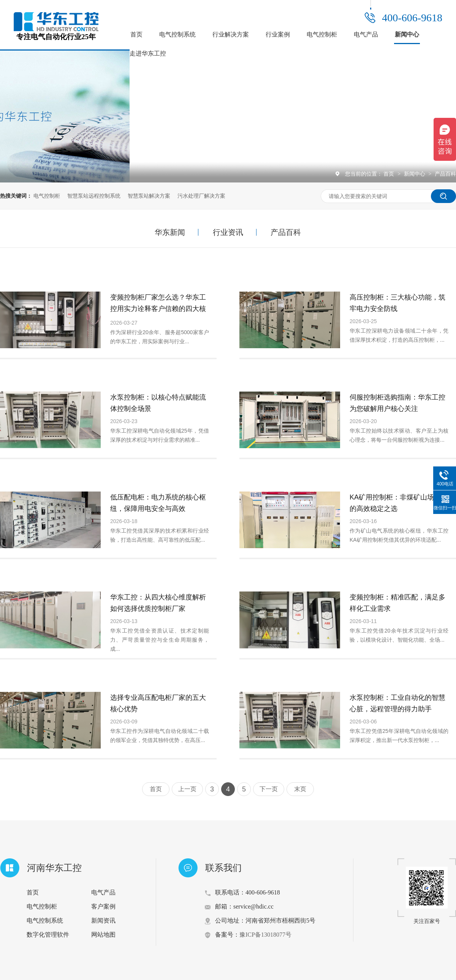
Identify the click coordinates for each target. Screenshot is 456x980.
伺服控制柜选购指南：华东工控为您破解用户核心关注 (397, 403)
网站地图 (103, 935)
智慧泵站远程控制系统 (94, 196)
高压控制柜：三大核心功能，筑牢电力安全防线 (397, 303)
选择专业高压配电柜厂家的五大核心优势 (158, 703)
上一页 (187, 789)
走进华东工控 (148, 53)
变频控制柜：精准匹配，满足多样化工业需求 (397, 603)
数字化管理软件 (48, 935)
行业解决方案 (231, 34)
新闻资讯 (103, 921)
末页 (300, 789)
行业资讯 (228, 232)
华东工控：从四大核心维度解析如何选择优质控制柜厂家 (158, 603)
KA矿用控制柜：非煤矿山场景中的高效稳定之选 (399, 503)
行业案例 (278, 34)
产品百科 (445, 174)
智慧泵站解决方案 (149, 196)
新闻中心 (407, 34)
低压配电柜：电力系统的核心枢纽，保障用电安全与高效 (158, 503)
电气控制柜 (322, 34)
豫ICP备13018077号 (265, 935)
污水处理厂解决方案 (201, 196)
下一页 (269, 789)
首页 (136, 34)
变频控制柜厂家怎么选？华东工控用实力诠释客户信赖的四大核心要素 (158, 309)
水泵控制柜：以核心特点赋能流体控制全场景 (158, 403)
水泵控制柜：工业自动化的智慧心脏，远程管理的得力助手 (397, 703)
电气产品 (366, 34)
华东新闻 (170, 232)
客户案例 (103, 906)
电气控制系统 (177, 34)
